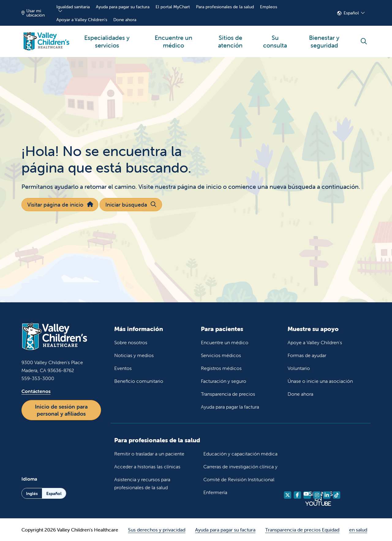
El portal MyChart (173, 7)
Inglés (32, 493)
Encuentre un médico (174, 37)
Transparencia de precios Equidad (302, 530)
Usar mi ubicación (33, 13)
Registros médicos (221, 368)
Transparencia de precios (228, 394)
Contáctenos (36, 391)
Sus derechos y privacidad (157, 530)
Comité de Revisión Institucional (239, 479)
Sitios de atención (230, 37)
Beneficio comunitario (139, 381)
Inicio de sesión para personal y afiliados (61, 410)
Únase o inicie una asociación (320, 381)
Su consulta (275, 37)
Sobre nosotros (131, 342)
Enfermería (215, 492)
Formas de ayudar (307, 355)
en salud (358, 530)
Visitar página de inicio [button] (60, 205)
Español (351, 13)
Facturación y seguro (224, 381)
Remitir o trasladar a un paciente (149, 454)
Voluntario (299, 368)
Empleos (269, 7)
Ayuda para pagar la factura (230, 407)
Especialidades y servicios (107, 37)
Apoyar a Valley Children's (82, 20)
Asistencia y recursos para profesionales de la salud (142, 483)
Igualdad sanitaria (73, 7)
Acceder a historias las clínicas (147, 467)
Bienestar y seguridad (324, 37)
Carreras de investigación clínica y (240, 467)
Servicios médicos (221, 355)
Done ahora (125, 20)
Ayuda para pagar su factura (123, 7)
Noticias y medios (134, 355)
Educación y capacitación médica (240, 454)
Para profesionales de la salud (225, 7)
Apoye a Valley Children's (315, 342)
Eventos (123, 368)
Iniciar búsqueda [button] (131, 205)
